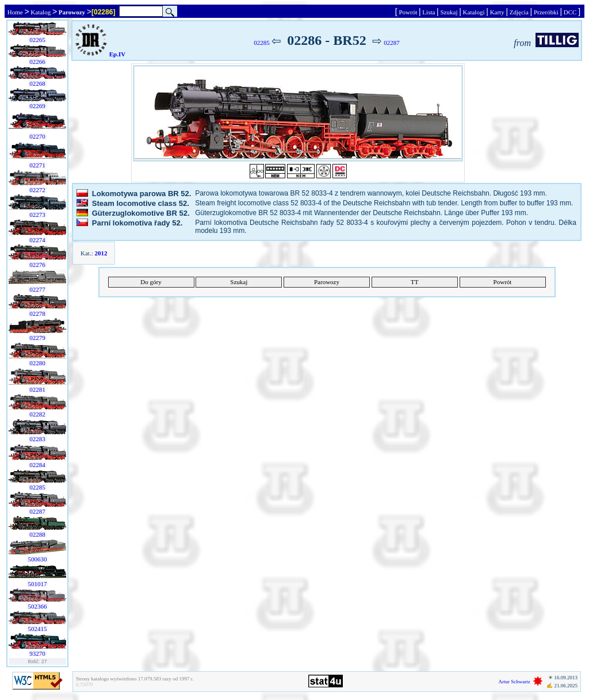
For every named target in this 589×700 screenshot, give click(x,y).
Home (15, 12)
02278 (38, 313)
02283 (38, 439)
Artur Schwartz (515, 682)
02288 (38, 534)
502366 (38, 606)
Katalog (41, 12)
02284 (38, 465)
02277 (38, 289)
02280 (38, 363)
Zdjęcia (519, 12)
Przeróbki (546, 12)
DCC (570, 12)
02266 (38, 62)
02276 (38, 265)
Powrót (408, 12)
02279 (38, 338)
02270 (38, 136)
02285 (38, 487)
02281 (38, 389)
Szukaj (449, 12)
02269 (38, 106)
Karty (497, 12)
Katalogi (474, 12)
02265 (38, 40)
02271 (38, 165)
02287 (38, 511)
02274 (38, 240)
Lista (429, 12)
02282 (38, 414)
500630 (38, 559)
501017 (38, 584)
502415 (38, 629)
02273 (38, 215)
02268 (38, 83)
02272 (38, 190)
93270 (38, 653)
